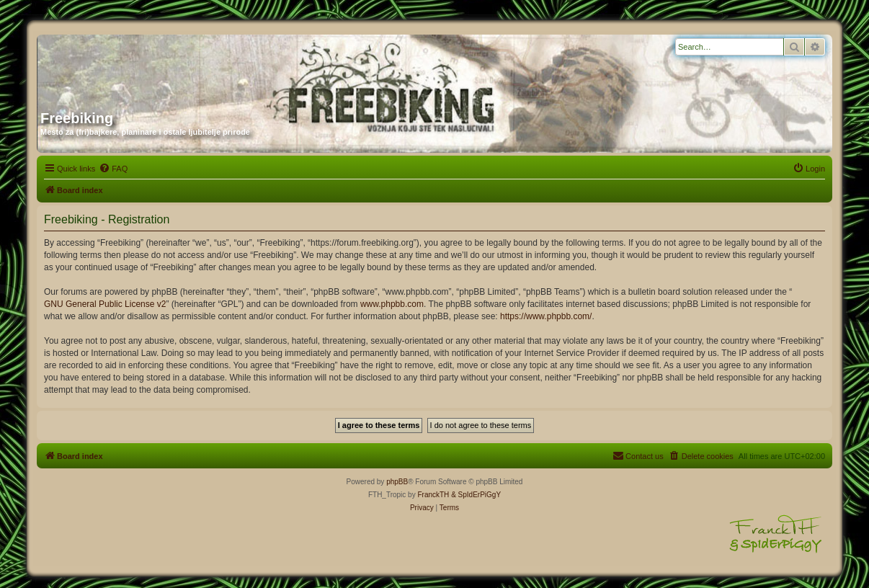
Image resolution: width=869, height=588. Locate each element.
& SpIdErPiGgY (476, 495)
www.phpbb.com (392, 304)
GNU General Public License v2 (105, 304)
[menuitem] (113, 169)
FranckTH (433, 495)
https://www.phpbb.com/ (546, 316)
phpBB (397, 482)
